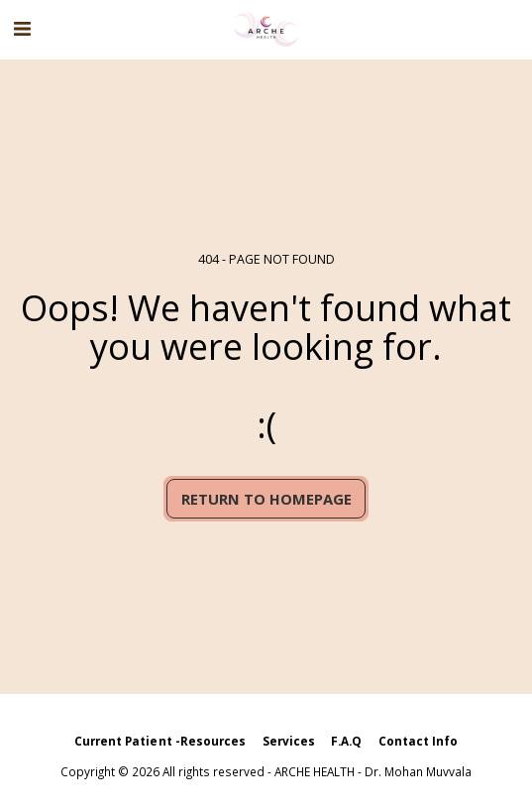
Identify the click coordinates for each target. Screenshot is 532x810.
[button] (22, 28)
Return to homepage (266, 499)
